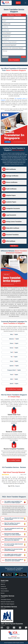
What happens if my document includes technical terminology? (12, 550)
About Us (3, 584)
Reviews (3, 593)
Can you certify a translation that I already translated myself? (13, 519)
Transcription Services (6, 599)
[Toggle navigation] (25, 3)
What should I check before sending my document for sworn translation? (13, 560)
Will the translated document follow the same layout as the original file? (12, 539)
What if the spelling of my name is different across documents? (11, 524)
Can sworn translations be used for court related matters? (13, 529)
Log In (18, 3)
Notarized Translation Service (7, 602)
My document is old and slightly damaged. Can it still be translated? (11, 534)
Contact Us (3, 586)
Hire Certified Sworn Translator (14, 389)
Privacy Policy (4, 589)
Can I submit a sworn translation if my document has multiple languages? (12, 502)
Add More (23, 57)
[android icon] (21, 574)
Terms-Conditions (5, 591)
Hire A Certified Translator (14, 460)
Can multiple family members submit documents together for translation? (12, 555)
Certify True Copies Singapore (7, 604)
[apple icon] (7, 574)
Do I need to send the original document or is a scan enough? (12, 545)
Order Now (13, 246)
